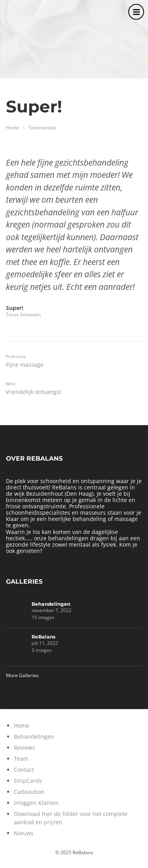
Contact (24, 770)
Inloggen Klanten (36, 803)
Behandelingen (51, 604)
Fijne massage (25, 365)
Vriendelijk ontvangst (33, 392)
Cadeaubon (29, 792)
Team (21, 759)
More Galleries (22, 675)
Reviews (24, 748)
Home (13, 128)
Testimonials (42, 128)
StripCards (28, 781)
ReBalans (44, 637)
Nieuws (24, 833)
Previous (16, 356)
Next (11, 384)
